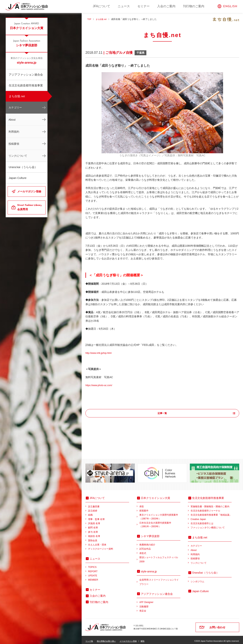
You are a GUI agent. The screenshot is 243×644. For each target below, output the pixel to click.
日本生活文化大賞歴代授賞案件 (160, 523)
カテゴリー (15, 107)
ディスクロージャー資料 (101, 546)
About (12, 120)
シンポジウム (197, 579)
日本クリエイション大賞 (27, 26)
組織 (90, 512)
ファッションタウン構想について (208, 525)
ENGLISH (230, 7)
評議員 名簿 (94, 521)
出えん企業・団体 (97, 542)
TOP (90, 19)
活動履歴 (144, 604)
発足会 (143, 608)
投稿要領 (14, 144)
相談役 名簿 (94, 534)
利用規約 (14, 132)
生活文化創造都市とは (202, 521)
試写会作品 (145, 546)
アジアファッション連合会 (26, 75)
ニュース (124, 6)
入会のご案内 (166, 6)
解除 (143, 639)
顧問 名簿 (93, 525)
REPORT (93, 569)
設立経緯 (93, 508)
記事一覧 (162, 413)
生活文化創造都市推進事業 (26, 85)
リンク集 (89, 639)
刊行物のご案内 (194, 6)
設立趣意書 (94, 504)
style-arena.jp (27, 60)
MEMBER (93, 577)
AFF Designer (146, 600)
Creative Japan (198, 517)
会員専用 (30, 207)
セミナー (144, 6)
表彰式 (143, 551)
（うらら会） (206, 570)
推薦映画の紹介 (147, 542)
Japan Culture (18, 178)
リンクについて (18, 156)
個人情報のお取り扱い (106, 639)
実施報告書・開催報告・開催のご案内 (210, 504)
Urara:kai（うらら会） (23, 167)
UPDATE (93, 573)
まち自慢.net (17, 96)
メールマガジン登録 (29, 191)
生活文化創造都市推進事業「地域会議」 (211, 512)
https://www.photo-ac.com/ (101, 385)
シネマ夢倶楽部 (27, 43)
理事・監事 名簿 (96, 517)
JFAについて (102, 6)
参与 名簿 (93, 529)
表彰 (142, 504)
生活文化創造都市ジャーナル (205, 508)
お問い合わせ (217, 625)
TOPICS (92, 565)
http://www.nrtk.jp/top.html (101, 353)
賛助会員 (93, 538)
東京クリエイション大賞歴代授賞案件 (160, 515)
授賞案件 (144, 508)
